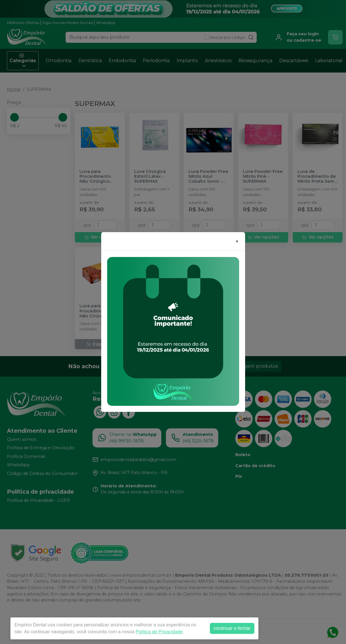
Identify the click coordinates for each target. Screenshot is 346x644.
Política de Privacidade (159, 632)
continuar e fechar (232, 628)
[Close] (237, 241)
